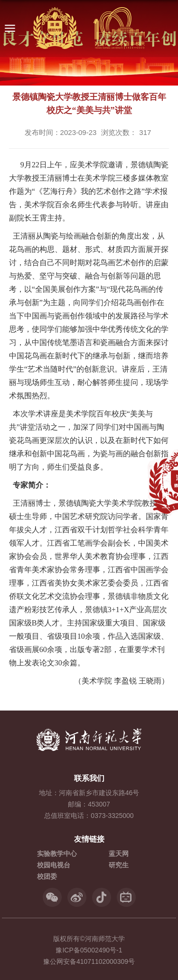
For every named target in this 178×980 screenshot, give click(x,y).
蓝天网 (119, 854)
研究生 (119, 865)
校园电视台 (54, 865)
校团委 (47, 876)
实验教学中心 (57, 854)
